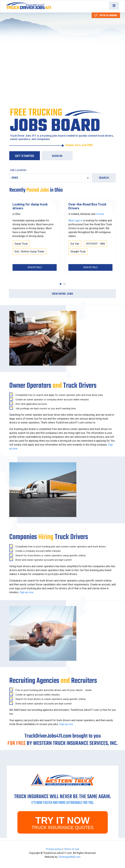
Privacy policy (54, 849)
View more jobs (62, 294)
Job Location (18, 170)
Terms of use (72, 849)
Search (104, 178)
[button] (61, 284)
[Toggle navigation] (114, 6)
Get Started (24, 156)
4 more (100, 214)
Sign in (57, 156)
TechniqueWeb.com (69, 857)
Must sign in (75, 220)
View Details (35, 267)
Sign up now (26, 592)
